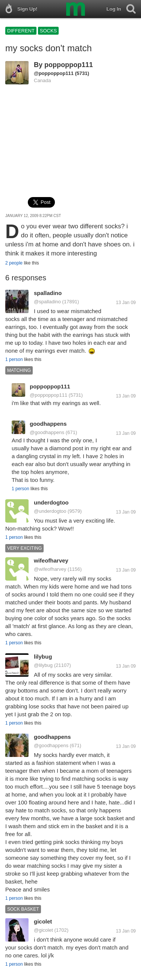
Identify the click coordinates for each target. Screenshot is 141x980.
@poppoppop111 (54, 73)
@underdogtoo (50, 511)
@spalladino (47, 302)
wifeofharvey (51, 560)
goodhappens (48, 424)
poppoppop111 (69, 65)
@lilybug (43, 665)
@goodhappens (47, 432)
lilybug (43, 657)
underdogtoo (51, 502)
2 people (14, 263)
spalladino (48, 293)
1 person (14, 359)
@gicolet (43, 930)
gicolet (43, 921)
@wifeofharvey (50, 569)
